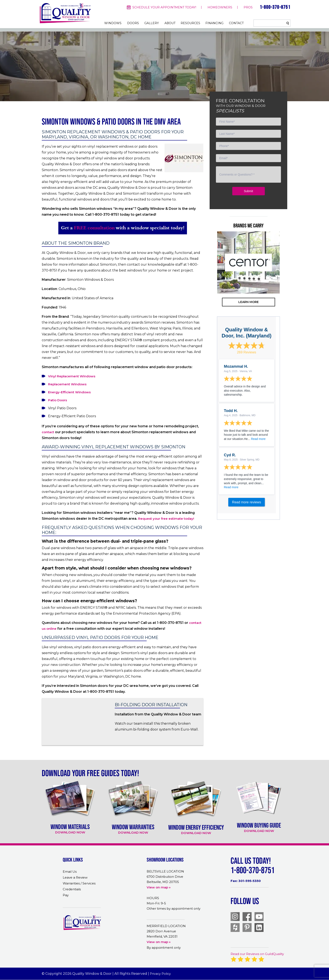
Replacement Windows (67, 384)
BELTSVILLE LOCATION (165, 871)
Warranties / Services (79, 883)
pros (248, 7)
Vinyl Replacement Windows (72, 376)
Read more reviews (247, 502)
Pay (66, 895)
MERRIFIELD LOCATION (166, 926)
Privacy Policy (161, 974)
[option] (248, 262)
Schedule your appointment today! (164, 7)
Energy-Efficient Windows (69, 392)
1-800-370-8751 (275, 7)
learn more (249, 302)
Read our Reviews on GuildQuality (257, 954)
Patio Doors (57, 400)
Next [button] (286, 279)
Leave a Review (75, 877)
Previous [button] (211, 279)
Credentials (72, 889)
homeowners (220, 7)
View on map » (159, 887)
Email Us (70, 872)
